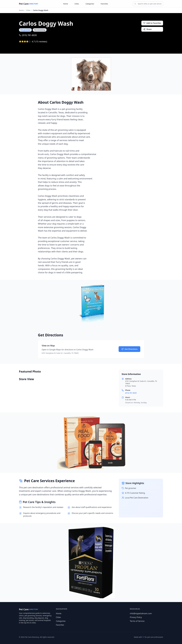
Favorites (104, 4)
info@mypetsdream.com (141, 613)
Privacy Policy (136, 617)
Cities (77, 4)
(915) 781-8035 (28, 35)
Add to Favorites (152, 23)
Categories (90, 4)
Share (147, 29)
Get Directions (129, 349)
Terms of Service (137, 621)
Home (66, 4)
